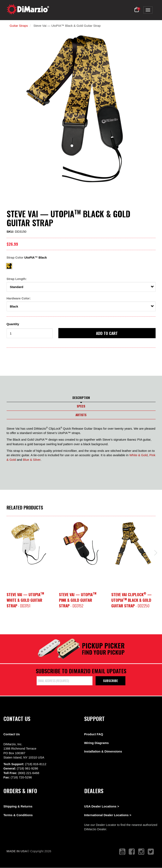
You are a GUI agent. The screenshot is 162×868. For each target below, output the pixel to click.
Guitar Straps (19, 26)
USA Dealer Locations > (102, 806)
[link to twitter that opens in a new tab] (151, 852)
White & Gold (138, 455)
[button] (137, 10)
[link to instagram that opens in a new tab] (141, 852)
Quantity (13, 324)
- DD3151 (25, 600)
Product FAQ (94, 734)
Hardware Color (18, 298)
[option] (29, 543)
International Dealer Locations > (108, 815)
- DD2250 (131, 600)
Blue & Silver (32, 460)
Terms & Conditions (18, 815)
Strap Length (16, 279)
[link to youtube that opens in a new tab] (122, 852)
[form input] (30, 333)
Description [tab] (81, 398)
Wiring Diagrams (97, 743)
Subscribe (110, 681)
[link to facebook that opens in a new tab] (132, 852)
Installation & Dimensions (103, 751)
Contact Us (12, 734)
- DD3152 (78, 600)
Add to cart (107, 333)
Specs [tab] (81, 406)
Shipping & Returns (18, 806)
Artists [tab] (81, 415)
